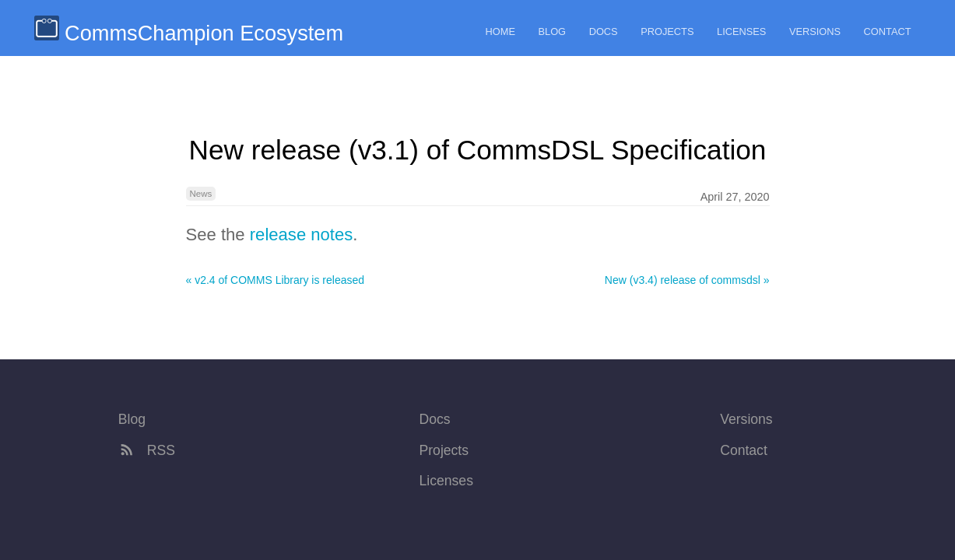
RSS (147, 450)
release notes (302, 234)
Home (500, 31)
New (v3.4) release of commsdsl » (687, 280)
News (201, 194)
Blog (553, 31)
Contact (888, 31)
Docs (604, 31)
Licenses (741, 31)
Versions (815, 31)
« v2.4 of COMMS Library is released (276, 280)
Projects (667, 31)
